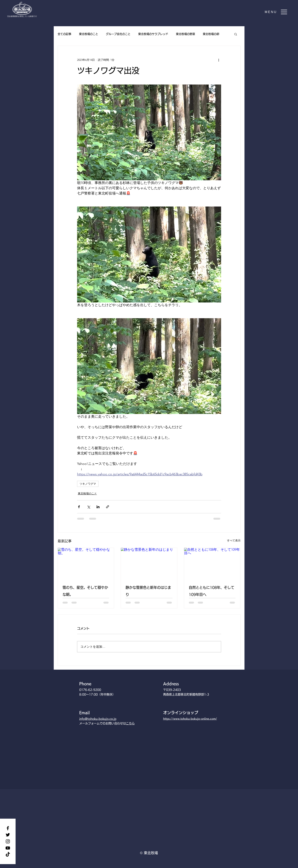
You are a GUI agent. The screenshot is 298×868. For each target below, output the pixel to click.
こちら (130, 723)
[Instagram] (8, 841)
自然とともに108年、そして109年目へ (212, 591)
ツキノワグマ (88, 484)
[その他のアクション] (219, 60)
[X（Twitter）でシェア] (88, 507)
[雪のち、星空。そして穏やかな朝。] (86, 564)
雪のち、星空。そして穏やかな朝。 (85, 591)
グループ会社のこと (118, 34)
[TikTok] (8, 855)
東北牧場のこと (89, 34)
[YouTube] (8, 848)
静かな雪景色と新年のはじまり (148, 591)
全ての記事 (64, 34)
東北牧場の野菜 (185, 34)
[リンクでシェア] (108, 507)
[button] (276, 12)
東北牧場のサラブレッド (153, 34)
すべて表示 (234, 540)
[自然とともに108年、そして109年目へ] (212, 564)
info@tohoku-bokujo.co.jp (98, 719)
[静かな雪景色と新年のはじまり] (149, 564)
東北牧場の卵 (211, 34)
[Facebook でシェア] (79, 507)
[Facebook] (8, 828)
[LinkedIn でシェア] (98, 507)
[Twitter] (8, 835)
